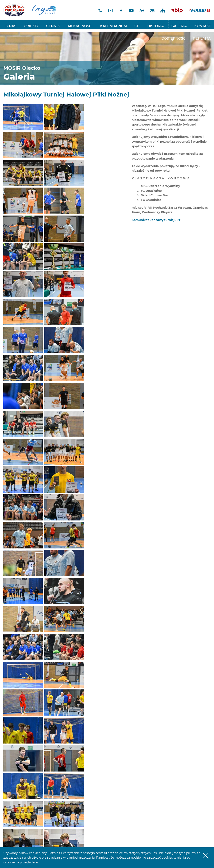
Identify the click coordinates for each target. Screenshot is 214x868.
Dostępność (173, 39)
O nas (11, 26)
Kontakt (203, 26)
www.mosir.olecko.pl (162, 837)
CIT (137, 26)
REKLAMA (202, 39)
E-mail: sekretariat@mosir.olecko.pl (173, 832)
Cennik (53, 26)
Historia (156, 26)
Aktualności (80, 26)
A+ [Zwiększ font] (142, 10)
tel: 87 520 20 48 (158, 823)
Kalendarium (113, 26)
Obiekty (31, 26)
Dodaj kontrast (152, 10)
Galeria (179, 26)
